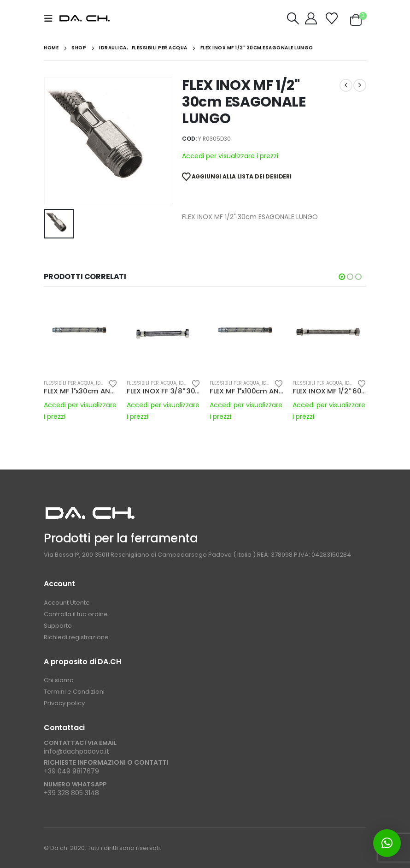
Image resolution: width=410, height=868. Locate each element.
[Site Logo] (85, 19)
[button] (51, 18)
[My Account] (311, 18)
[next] (360, 85)
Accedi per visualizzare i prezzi (230, 156)
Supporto (59, 626)
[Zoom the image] (90, 510)
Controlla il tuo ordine (76, 614)
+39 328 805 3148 (71, 793)
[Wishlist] (332, 18)
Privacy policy (64, 703)
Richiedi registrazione (76, 637)
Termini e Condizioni (74, 692)
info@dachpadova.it (76, 751)
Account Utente (67, 603)
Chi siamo (59, 680)
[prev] (346, 85)
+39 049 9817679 (71, 771)
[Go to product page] (81, 335)
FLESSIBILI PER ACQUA (69, 383)
